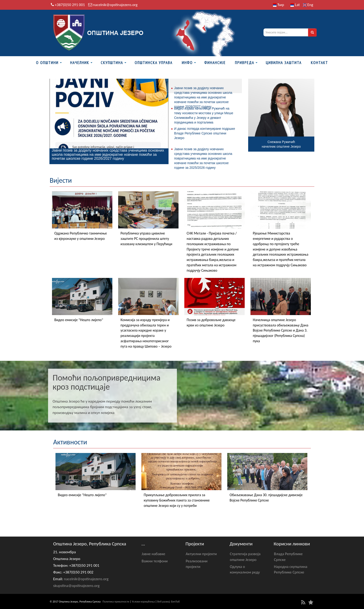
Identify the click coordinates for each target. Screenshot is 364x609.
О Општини (47, 63)
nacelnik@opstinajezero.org (115, 5)
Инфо (187, 63)
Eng (308, 5)
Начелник (80, 63)
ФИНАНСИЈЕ (215, 63)
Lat (295, 5)
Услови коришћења (143, 602)
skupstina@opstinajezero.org (76, 586)
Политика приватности (116, 602)
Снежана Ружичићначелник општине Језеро (281, 144)
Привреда (245, 63)
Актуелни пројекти (201, 554)
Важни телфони (155, 561)
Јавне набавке (153, 554)
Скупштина (112, 63)
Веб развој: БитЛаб (168, 602)
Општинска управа (154, 63)
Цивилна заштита (284, 63)
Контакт (319, 63)
